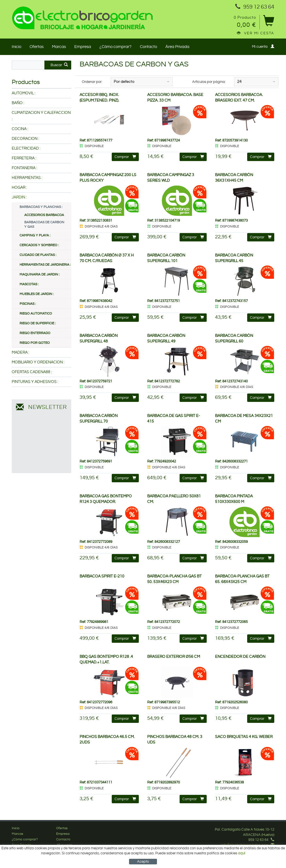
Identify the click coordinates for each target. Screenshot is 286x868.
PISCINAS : (28, 304)
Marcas (59, 47)
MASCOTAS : (29, 284)
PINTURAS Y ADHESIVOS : (35, 382)
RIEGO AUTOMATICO (36, 314)
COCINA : (20, 129)
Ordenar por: (92, 82)
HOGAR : (19, 188)
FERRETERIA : (24, 158)
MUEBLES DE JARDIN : (37, 294)
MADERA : (21, 353)
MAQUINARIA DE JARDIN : (40, 274)
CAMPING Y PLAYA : (35, 235)
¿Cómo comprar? (115, 47)
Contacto (148, 47)
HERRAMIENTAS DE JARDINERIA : (45, 265)
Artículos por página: (209, 82)
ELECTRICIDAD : (26, 148)
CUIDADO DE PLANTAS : (38, 255)
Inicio (16, 47)
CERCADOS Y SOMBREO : (39, 245)
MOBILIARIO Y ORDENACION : (38, 362)
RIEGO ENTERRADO (35, 333)
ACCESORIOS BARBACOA (44, 215)
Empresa (83, 47)
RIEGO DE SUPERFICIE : (38, 323)
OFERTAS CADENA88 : (32, 372)
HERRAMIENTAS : (27, 178)
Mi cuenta (263, 46)
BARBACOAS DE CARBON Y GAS (44, 225)
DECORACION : (25, 139)
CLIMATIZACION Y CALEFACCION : (41, 116)
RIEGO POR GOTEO (35, 343)
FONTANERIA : (24, 168)
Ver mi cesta (256, 33)
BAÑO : (18, 103)
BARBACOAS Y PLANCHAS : (41, 207)
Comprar (125, 157)
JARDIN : (19, 197)
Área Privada (177, 47)
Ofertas (37, 47)
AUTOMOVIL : (24, 93)
